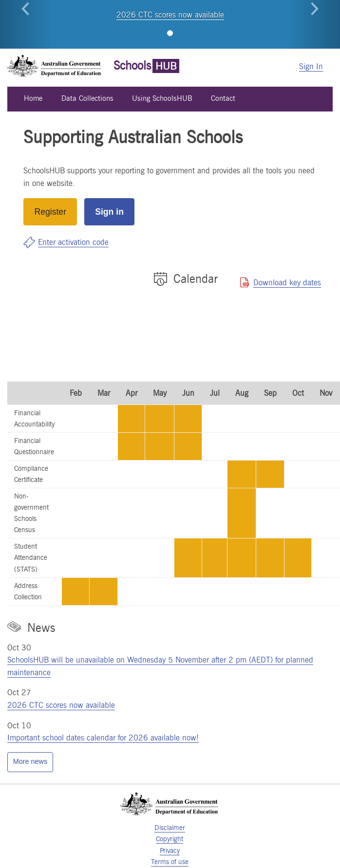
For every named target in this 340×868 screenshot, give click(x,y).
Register (51, 212)
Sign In (311, 66)
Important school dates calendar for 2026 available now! (103, 738)
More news (30, 761)
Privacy (170, 850)
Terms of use (170, 862)
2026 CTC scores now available (170, 15)
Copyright (170, 839)
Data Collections (87, 98)
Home (33, 98)
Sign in (109, 212)
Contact (223, 98)
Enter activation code (73, 242)
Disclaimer (170, 828)
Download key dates (287, 283)
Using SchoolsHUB (162, 98)
